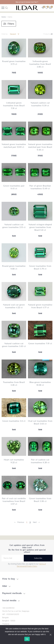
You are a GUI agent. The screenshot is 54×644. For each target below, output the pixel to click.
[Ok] (50, 635)
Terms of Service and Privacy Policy (31, 565)
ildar (5, 586)
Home (4, 17)
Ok (27, 639)
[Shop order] (14, 34)
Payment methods (12, 593)
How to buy (9, 579)
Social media (9, 600)
